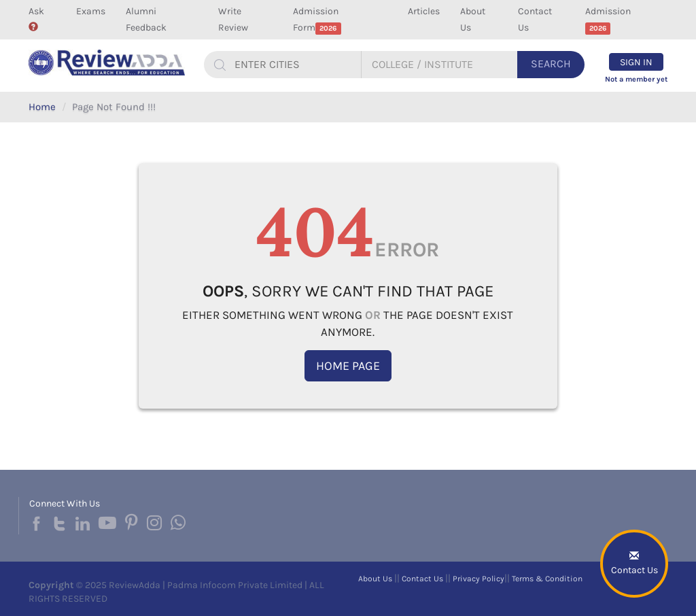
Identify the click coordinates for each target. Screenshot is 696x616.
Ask (36, 18)
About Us (473, 19)
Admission (608, 20)
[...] (296, 65)
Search (551, 64)
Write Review (233, 19)
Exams (91, 11)
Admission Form (317, 20)
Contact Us (535, 19)
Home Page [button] (348, 366)
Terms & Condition (547, 579)
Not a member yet (636, 79)
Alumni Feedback (146, 19)
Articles (424, 11)
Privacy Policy (478, 579)
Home (42, 107)
